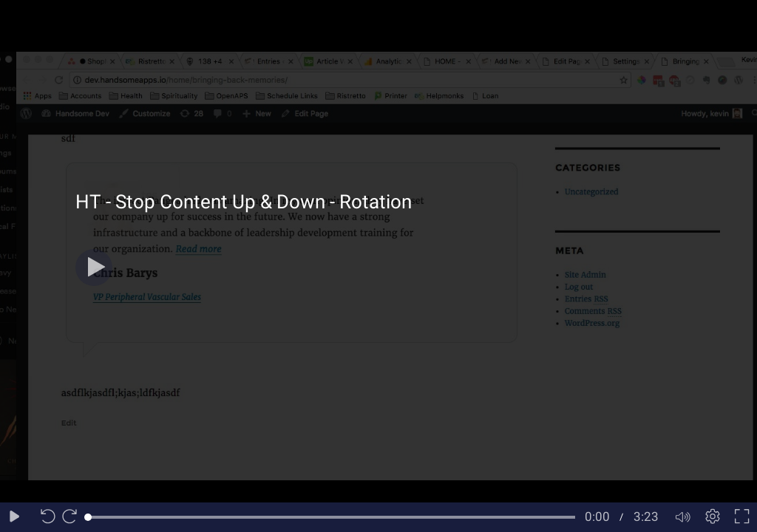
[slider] (332, 517)
